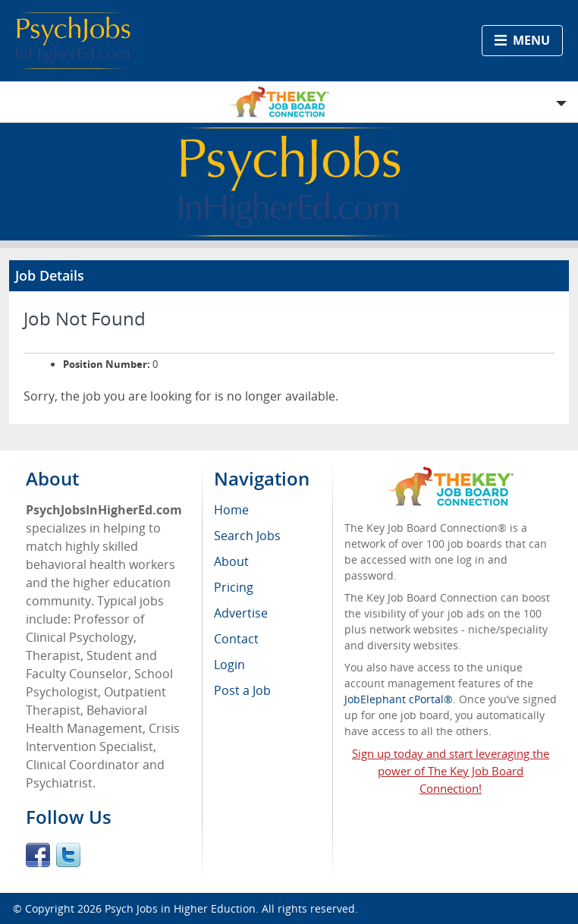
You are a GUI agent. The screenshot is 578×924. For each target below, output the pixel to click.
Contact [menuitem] (236, 639)
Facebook (38, 855)
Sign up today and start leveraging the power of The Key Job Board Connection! (451, 771)
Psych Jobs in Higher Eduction (180, 908)
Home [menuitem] (231, 510)
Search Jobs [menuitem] (247, 536)
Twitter (68, 855)
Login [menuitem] (229, 665)
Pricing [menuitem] (234, 587)
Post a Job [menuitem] (242, 690)
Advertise (241, 613)
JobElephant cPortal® (399, 699)
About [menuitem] (231, 561)
